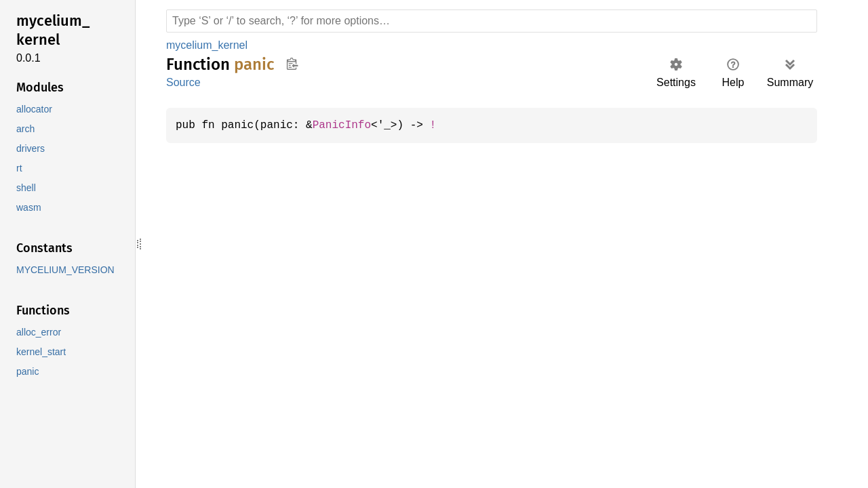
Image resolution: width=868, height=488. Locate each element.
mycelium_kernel (209, 45)
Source (183, 82)
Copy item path (292, 64)
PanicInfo (349, 125)
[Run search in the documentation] (492, 21)
